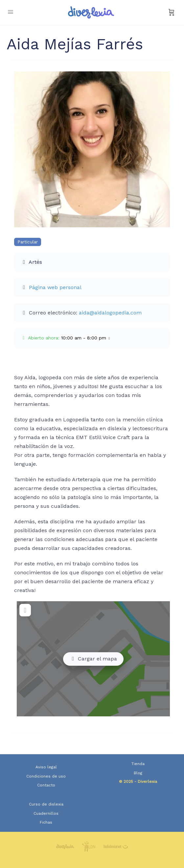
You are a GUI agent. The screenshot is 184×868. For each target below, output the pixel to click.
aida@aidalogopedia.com (110, 313)
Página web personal (55, 287)
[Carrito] (172, 12)
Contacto (46, 785)
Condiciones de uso (46, 776)
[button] (92, 338)
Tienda (138, 764)
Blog (138, 773)
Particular (28, 242)
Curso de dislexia (46, 804)
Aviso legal (46, 767)
